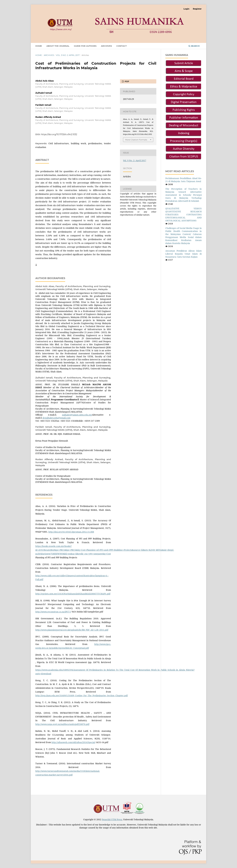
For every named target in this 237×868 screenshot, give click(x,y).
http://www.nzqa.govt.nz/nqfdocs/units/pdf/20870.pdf (62, 724)
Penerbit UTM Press (112, 819)
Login (186, 9)
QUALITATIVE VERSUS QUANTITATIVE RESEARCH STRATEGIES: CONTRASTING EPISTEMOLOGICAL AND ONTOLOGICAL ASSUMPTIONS (183, 215)
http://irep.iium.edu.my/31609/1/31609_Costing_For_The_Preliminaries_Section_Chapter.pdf (82, 695)
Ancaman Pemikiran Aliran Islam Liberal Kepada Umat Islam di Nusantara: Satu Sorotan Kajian (183, 254)
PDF (127, 81)
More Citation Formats (136, 140)
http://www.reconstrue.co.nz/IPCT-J (53, 612)
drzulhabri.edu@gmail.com (56, 418)
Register (197, 9)
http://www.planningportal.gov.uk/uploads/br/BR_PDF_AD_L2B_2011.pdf (72, 630)
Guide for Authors (85, 46)
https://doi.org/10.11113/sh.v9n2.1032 (59, 134)
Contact (122, 46)
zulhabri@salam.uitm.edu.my (77, 415)
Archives (106, 46)
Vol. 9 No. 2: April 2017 (68, 55)
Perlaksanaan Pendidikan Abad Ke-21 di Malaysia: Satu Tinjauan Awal (183, 180)
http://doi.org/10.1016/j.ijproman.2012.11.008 (71, 532)
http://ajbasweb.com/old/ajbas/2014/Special (73, 742)
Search (194, 46)
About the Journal (58, 46)
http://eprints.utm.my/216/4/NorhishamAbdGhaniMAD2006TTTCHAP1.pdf (73, 594)
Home (39, 46)
